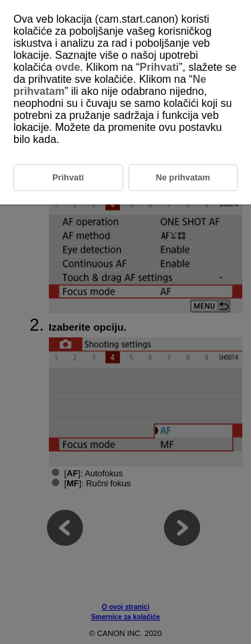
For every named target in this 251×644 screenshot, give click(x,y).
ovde (67, 67)
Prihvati (160, 67)
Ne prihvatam (183, 177)
